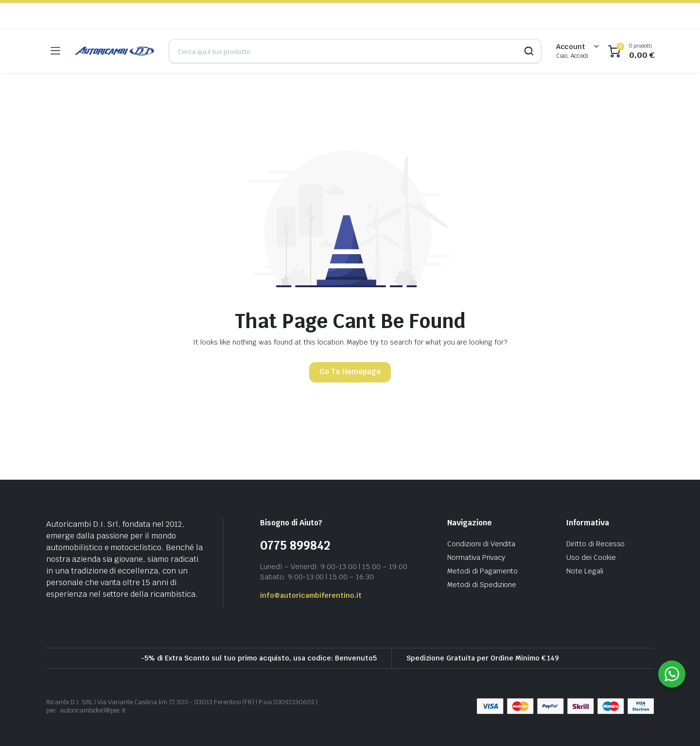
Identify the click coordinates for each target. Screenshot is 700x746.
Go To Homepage (350, 372)
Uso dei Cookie (591, 557)
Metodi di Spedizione (482, 585)
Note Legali (585, 571)
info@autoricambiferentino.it (311, 595)
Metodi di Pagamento (482, 571)
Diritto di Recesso (595, 544)
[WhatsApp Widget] (672, 674)
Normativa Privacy (476, 557)
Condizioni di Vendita (481, 544)
